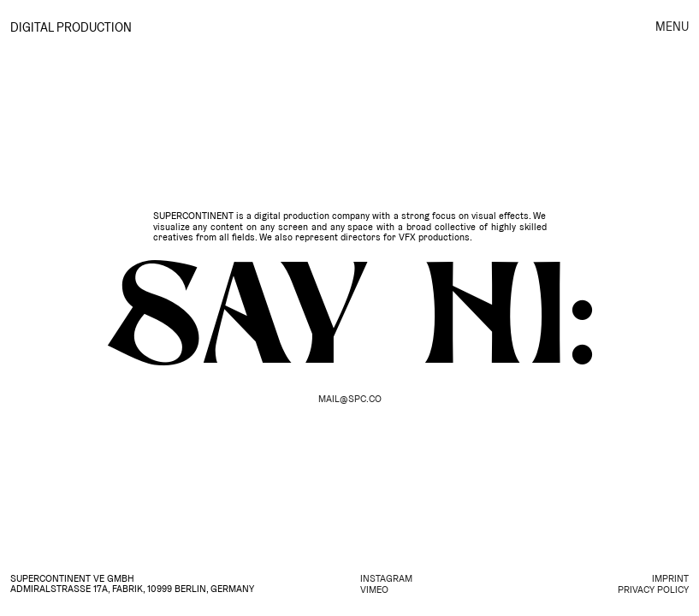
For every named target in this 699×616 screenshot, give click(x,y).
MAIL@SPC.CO (350, 399)
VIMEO (374, 590)
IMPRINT (670, 579)
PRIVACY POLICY (653, 590)
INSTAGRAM (386, 579)
